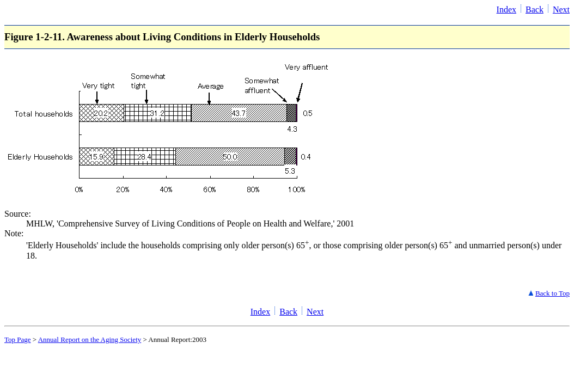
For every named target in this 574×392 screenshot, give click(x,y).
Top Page (18, 339)
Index (506, 10)
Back (535, 10)
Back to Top (552, 293)
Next (561, 10)
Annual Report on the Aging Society (90, 339)
